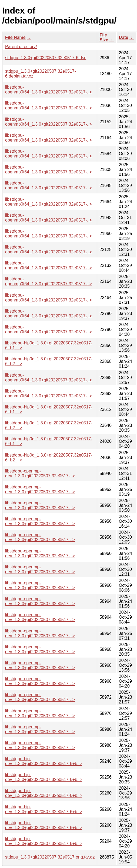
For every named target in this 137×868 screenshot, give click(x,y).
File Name (15, 37)
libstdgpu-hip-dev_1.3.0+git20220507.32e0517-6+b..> (44, 761)
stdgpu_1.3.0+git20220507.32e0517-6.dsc (46, 58)
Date (124, 37)
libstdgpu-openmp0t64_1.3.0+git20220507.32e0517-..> (49, 90)
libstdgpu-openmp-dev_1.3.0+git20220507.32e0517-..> (40, 473)
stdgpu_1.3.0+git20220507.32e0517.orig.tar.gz (50, 857)
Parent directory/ (21, 47)
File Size (104, 37)
